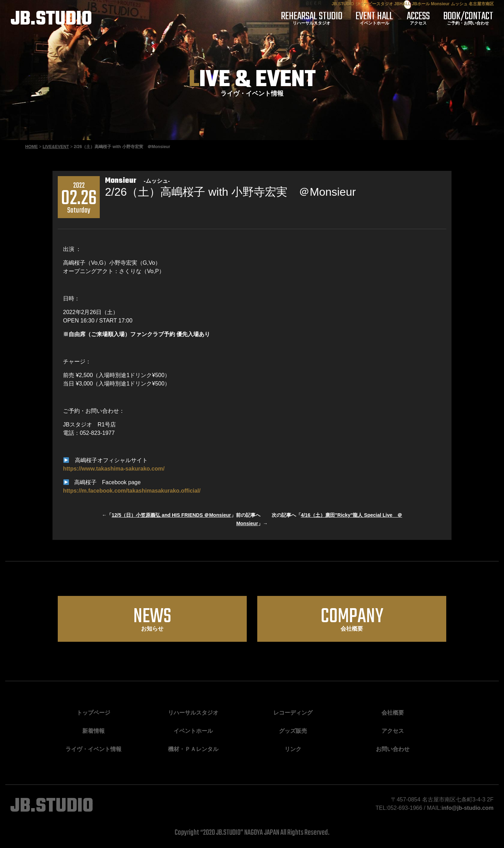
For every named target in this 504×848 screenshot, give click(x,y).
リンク (293, 749)
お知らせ (152, 618)
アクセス (420, 18)
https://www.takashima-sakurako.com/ (114, 469)
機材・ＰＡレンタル (193, 749)
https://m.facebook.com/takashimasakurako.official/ (132, 491)
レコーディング (293, 713)
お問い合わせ (393, 749)
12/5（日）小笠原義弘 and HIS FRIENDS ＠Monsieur (171, 515)
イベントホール (378, 18)
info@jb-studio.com (467, 808)
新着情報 (93, 731)
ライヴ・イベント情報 (93, 749)
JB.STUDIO (51, 20)
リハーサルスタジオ (317, 18)
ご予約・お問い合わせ (469, 18)
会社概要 (352, 618)
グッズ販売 (293, 731)
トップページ (93, 713)
